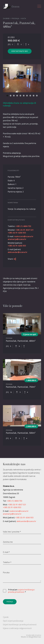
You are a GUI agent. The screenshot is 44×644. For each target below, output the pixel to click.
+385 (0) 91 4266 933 (17, 233)
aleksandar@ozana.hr (18, 252)
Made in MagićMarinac (31, 636)
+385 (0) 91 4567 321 (24, 230)
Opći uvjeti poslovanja (13, 621)
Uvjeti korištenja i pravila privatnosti (20, 625)
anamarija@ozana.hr (17, 239)
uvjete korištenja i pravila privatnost (21, 591)
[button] (7, 96)
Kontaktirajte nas (20, 51)
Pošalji (10, 602)
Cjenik (6, 617)
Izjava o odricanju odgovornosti (17, 628)
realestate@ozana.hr (24, 236)
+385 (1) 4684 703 (23, 226)
